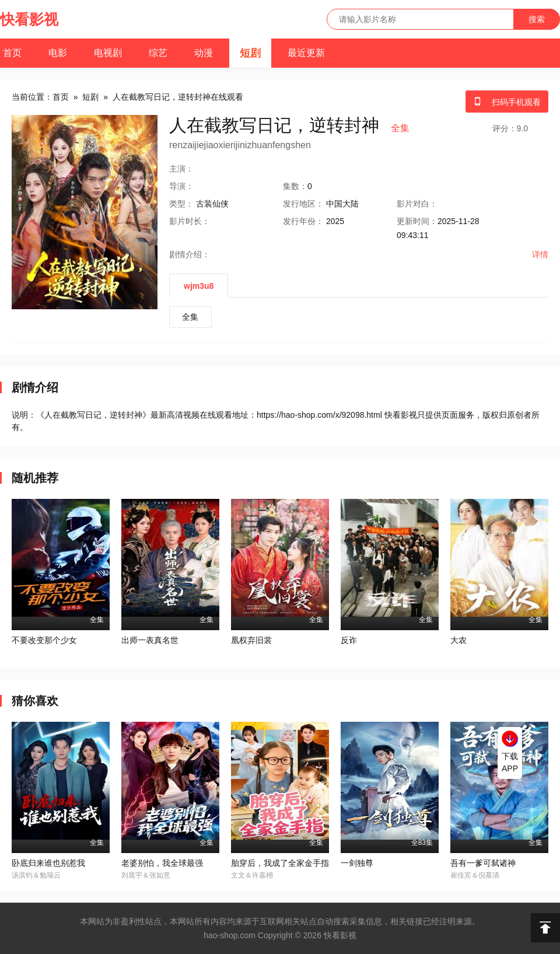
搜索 (537, 19)
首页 (12, 53)
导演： (181, 186)
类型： (181, 204)
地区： (303, 204)
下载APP (510, 762)
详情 (540, 254)
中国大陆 (342, 204)
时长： (190, 221)
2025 (335, 221)
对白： (417, 204)
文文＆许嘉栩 (252, 875)
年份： (303, 221)
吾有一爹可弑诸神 (483, 863)
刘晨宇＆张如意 (146, 875)
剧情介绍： (190, 254)
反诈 (349, 640)
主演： (181, 169)
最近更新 (306, 53)
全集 (190, 317)
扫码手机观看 (507, 102)
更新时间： (417, 221)
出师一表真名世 (150, 640)
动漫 (204, 53)
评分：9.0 (510, 128)
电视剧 (108, 53)
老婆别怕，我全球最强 (162, 863)
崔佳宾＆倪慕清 (475, 875)
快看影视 (29, 19)
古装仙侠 (212, 204)
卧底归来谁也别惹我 (48, 863)
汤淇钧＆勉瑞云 (36, 875)
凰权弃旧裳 (251, 640)
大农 (459, 640)
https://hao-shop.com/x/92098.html (319, 415)
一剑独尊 (357, 863)
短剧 (250, 53)
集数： (295, 186)
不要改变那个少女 (44, 640)
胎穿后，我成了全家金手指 (280, 863)
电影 (58, 53)
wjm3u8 (199, 286)
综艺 (158, 53)
